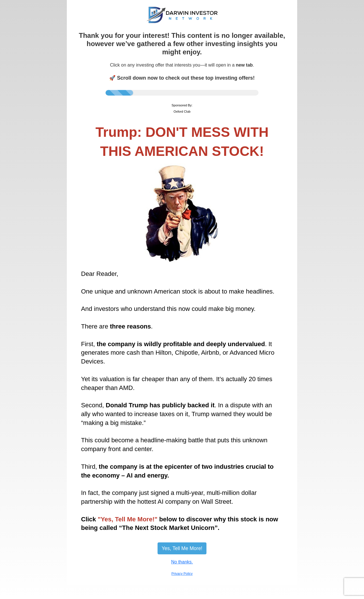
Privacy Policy (182, 574)
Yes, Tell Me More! (182, 548)
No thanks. (182, 562)
